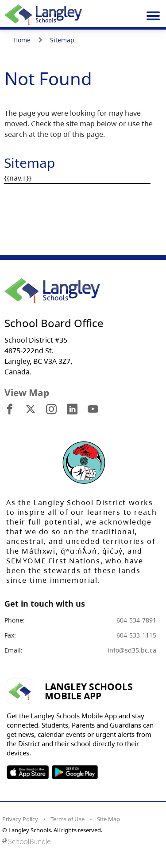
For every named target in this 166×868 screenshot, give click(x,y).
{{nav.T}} (18, 178)
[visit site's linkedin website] (72, 410)
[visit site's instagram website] (51, 410)
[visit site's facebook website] (10, 410)
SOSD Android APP (75, 772)
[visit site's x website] (31, 410)
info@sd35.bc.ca (132, 650)
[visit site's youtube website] (93, 410)
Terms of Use (68, 819)
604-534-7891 (136, 620)
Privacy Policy (20, 819)
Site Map (108, 819)
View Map (27, 392)
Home (22, 40)
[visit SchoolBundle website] (81, 841)
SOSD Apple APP (28, 772)
